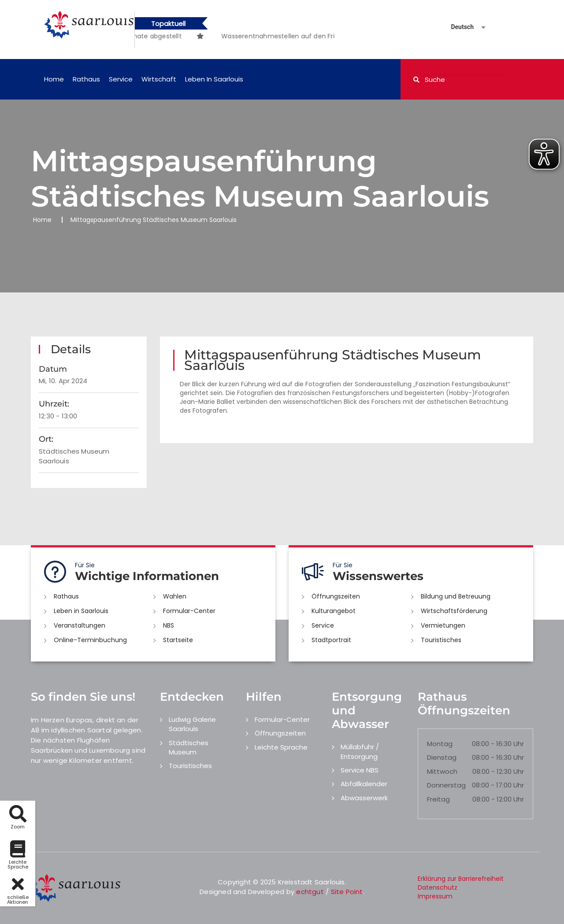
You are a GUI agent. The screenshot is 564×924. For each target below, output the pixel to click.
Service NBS (360, 770)
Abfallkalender (364, 784)
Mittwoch (442, 771)
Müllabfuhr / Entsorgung (360, 751)
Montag (440, 744)
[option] (214, 31)
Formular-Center (189, 611)
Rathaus (86, 79)
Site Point (347, 892)
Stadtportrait (331, 640)
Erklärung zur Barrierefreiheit (461, 879)
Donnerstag (446, 785)
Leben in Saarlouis (214, 79)
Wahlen (175, 596)
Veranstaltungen (80, 625)
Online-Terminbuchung (90, 640)
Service (121, 79)
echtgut (310, 892)
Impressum (435, 896)
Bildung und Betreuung (456, 596)
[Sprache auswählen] (458, 27)
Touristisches (441, 640)
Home (54, 79)
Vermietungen (443, 625)
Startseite (178, 640)
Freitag (438, 799)
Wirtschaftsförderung (454, 611)
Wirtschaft (159, 79)
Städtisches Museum (189, 747)
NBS (169, 625)
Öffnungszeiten (336, 596)
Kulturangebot (334, 611)
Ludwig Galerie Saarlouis (192, 724)
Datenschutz (438, 887)
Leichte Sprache (281, 747)
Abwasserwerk (364, 798)
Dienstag (442, 757)
